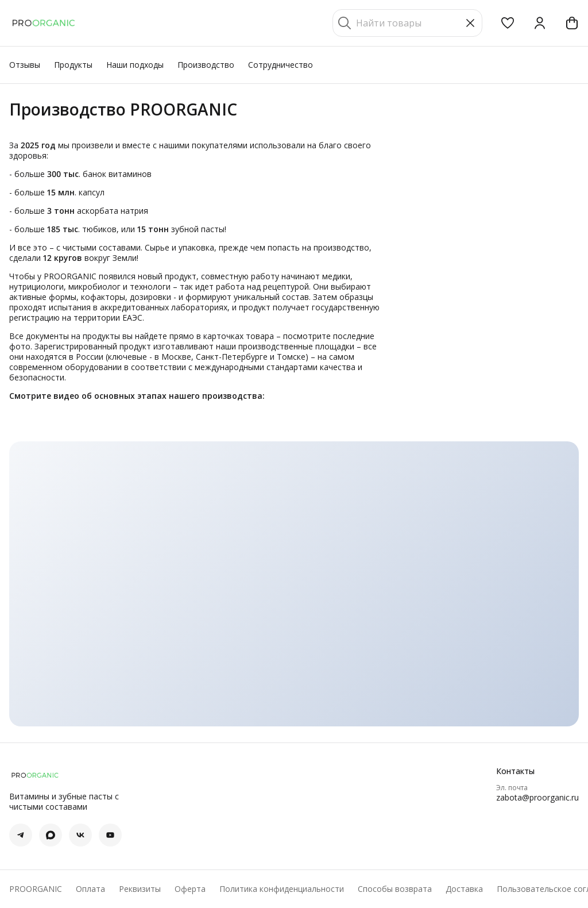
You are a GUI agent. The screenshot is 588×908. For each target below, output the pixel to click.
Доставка (464, 889)
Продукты (73, 65)
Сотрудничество (281, 65)
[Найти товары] (407, 23)
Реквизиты (140, 889)
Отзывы (25, 65)
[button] (508, 23)
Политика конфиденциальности (282, 889)
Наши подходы (135, 65)
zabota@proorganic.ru (537, 798)
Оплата (90, 889)
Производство (206, 65)
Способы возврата (395, 889)
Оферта (190, 889)
